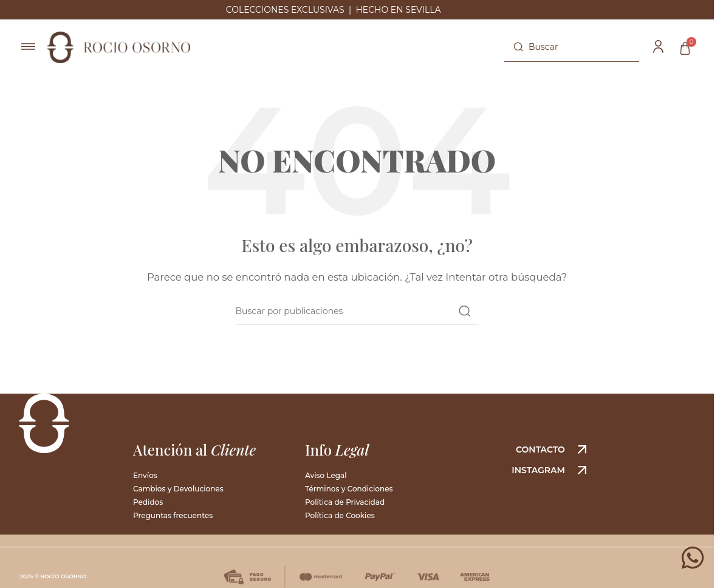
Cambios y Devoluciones (178, 489)
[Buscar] (572, 47)
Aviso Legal (326, 475)
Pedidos (148, 502)
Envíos (145, 475)
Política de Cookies (340, 515)
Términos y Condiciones (349, 489)
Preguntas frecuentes (173, 515)
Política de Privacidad (345, 502)
